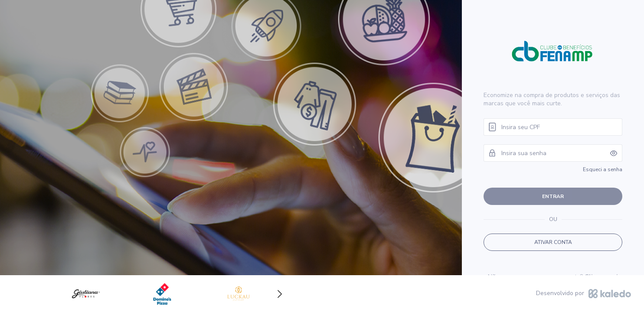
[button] (280, 294)
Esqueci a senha (603, 169)
